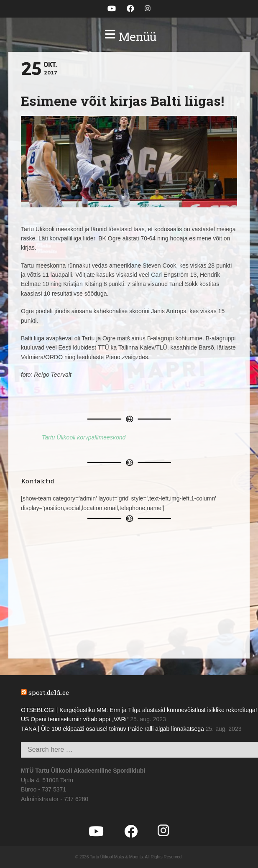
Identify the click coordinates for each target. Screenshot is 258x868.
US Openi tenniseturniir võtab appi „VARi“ (75, 719)
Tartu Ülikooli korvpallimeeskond (84, 437)
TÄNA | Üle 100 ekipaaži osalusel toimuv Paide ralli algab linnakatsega (112, 729)
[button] (129, 37)
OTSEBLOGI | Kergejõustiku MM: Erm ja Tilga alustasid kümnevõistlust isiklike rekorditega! (139, 710)
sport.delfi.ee (49, 692)
